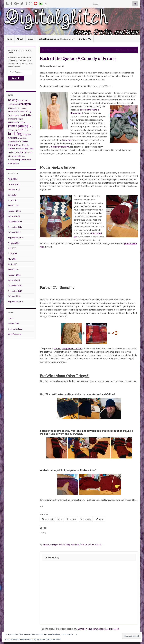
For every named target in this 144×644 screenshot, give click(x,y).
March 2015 (13, 269)
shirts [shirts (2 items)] (18, 149)
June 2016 (13, 200)
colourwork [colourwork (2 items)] (20, 112)
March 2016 (13, 206)
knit (60, 545)
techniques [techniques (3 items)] (12, 160)
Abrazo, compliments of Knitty (69, 348)
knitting (66, 545)
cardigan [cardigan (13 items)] (25, 104)
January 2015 (14, 280)
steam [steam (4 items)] (29, 152)
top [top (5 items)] (19, 160)
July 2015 (12, 248)
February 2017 (14, 184)
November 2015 (15, 227)
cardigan (54, 545)
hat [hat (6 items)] (31, 126)
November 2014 (15, 291)
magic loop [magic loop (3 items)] (27, 134)
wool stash (97, 545)
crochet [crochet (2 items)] (11, 115)
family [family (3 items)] (22, 122)
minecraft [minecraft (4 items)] (12, 138)
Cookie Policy (55, 639)
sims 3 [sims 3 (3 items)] (27, 149)
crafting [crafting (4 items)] (28, 111)
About (20, 39)
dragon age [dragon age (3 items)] (13, 119)
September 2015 (15, 238)
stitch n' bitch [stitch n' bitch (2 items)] (13, 156)
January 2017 (14, 190)
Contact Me (85, 39)
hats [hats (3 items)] (10, 130)
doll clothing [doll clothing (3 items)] (27, 115)
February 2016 (14, 211)
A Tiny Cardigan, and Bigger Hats (59, 50)
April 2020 (13, 179)
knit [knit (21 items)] (25, 129)
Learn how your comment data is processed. (98, 629)
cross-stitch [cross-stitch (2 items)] (18, 115)
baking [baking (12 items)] (13, 100)
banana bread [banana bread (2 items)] (22, 100)
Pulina (83, 545)
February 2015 (14, 275)
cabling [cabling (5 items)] (11, 104)
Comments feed (15, 329)
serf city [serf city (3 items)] (26, 145)
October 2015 (14, 232)
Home (9, 39)
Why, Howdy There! (124, 50)
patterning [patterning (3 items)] (24, 141)
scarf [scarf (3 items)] (21, 145)
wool (89, 545)
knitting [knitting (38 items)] (15, 133)
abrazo (46, 545)
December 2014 (15, 285)
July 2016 (12, 195)
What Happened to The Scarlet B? (57, 39)
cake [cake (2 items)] (17, 104)
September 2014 (15, 301)
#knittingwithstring (60, 147)
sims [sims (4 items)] (22, 149)
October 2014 (14, 296)
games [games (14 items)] (13, 126)
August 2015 (14, 243)
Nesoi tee (67, 140)
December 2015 (15, 222)
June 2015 (13, 253)
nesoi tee (75, 545)
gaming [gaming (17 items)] (23, 126)
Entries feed (13, 323)
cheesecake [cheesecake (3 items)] (13, 108)
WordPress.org (15, 334)
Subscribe (16, 78)
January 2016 (14, 216)
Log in (11, 318)
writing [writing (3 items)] (16, 163)
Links (31, 39)
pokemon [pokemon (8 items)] (13, 145)
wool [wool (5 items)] (23, 160)
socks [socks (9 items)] (23, 152)
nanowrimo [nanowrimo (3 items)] (22, 138)
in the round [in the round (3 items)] (16, 130)
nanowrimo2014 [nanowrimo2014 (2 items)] (14, 141)
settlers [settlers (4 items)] (12, 149)
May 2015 (12, 259)
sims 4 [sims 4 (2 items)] (17, 153)
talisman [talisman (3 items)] (21, 156)
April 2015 (13, 264)
